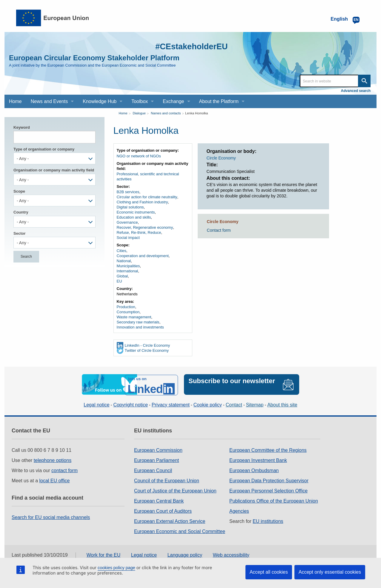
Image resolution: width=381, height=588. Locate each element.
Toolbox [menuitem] (140, 101)
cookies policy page (116, 568)
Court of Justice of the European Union (175, 490)
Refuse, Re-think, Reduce (139, 232)
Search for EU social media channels (51, 516)
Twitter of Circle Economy (147, 350)
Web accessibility (231, 554)
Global (122, 276)
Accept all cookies (269, 572)
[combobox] (54, 158)
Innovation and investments (140, 327)
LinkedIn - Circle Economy (148, 345)
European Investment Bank (258, 459)
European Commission (158, 449)
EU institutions (268, 520)
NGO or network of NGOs (139, 156)
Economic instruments (136, 212)
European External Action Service (170, 520)
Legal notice (96, 404)
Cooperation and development (143, 256)
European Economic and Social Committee (180, 531)
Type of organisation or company (44, 149)
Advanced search (356, 91)
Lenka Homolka (196, 113)
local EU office (55, 480)
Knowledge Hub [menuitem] (100, 101)
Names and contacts (166, 113)
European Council (153, 470)
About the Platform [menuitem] (219, 101)
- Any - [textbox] (23, 159)
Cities (122, 251)
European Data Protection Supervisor (269, 480)
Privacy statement (171, 404)
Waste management (134, 317)
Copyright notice (130, 404)
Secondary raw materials (138, 322)
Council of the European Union (167, 480)
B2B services (128, 192)
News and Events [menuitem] (49, 101)
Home (123, 113)
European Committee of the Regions (268, 449)
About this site (282, 404)
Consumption (128, 312)
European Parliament (156, 459)
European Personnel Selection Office (268, 490)
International (127, 271)
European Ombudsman (254, 470)
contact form (64, 470)
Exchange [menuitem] (173, 101)
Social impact (128, 238)
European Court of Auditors (163, 510)
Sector (19, 233)
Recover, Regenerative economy (145, 227)
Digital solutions (130, 207)
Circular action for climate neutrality (147, 197)
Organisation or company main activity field (54, 170)
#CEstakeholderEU (188, 46)
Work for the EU (104, 554)
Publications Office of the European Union (274, 500)
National (124, 261)
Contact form (219, 230)
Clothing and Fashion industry (142, 202)
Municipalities (128, 266)
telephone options (53, 459)
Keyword (22, 127)
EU (119, 281)
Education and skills (134, 217)
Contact (234, 404)
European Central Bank (159, 500)
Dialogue (139, 113)
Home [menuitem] (15, 101)
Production (126, 307)
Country (21, 212)
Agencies (239, 510)
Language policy (185, 554)
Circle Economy (221, 158)
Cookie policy (208, 404)
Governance (127, 222)
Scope (19, 191)
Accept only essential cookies (330, 572)
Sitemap (255, 404)
